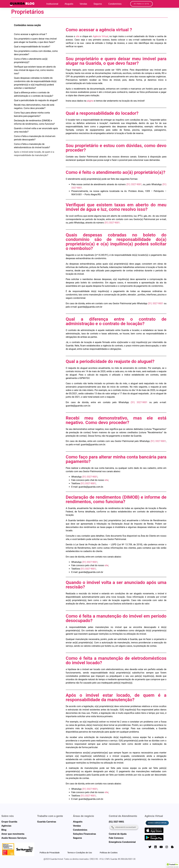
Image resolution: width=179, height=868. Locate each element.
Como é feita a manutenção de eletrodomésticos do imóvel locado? (32, 146)
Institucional (52, 4)
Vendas (83, 4)
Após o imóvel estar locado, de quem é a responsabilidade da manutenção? (34, 154)
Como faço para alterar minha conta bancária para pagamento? (32, 114)
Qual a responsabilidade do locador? (32, 47)
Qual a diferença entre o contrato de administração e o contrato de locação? (34, 94)
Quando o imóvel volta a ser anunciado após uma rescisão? (36, 130)
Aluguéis (69, 4)
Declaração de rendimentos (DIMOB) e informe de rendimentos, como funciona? (34, 122)
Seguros (98, 4)
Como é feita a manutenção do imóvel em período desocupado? (35, 138)
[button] (173, 865)
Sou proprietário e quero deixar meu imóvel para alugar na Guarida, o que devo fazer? (35, 40)
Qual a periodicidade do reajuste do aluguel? (36, 100)
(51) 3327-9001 (134, 184)
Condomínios (115, 4)
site (78, 36)
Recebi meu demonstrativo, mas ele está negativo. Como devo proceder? (34, 107)
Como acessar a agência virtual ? (30, 34)
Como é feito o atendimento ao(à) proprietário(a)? (31, 61)
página (90, 101)
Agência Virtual (101, 36)
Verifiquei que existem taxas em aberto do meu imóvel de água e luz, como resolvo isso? (35, 70)
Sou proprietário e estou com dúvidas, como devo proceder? (36, 53)
